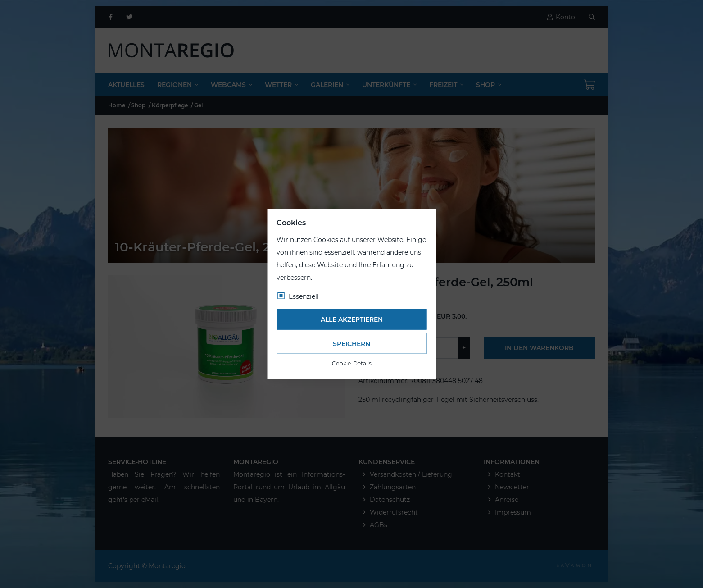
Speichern (351, 343)
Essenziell (304, 296)
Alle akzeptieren (352, 319)
